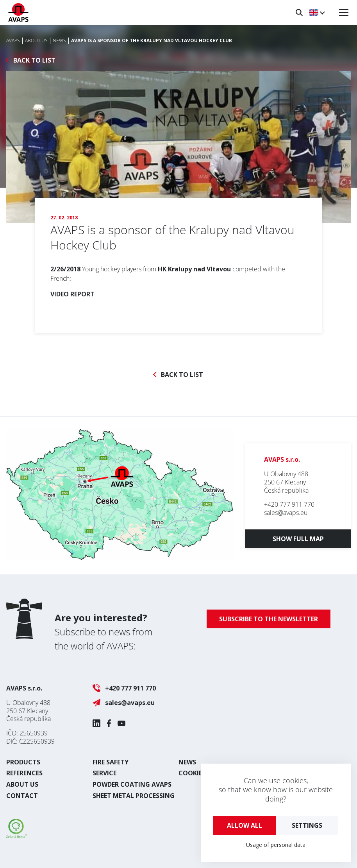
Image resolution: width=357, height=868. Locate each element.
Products (23, 762)
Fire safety (111, 762)
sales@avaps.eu (286, 513)
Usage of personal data (276, 845)
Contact (22, 796)
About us (22, 784)
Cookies (192, 773)
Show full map (298, 539)
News (187, 762)
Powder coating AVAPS (132, 784)
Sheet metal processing (134, 796)
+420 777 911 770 (289, 504)
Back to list (34, 60)
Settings (307, 825)
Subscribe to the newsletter (269, 619)
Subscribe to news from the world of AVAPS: (104, 632)
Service (104, 773)
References (24, 773)
